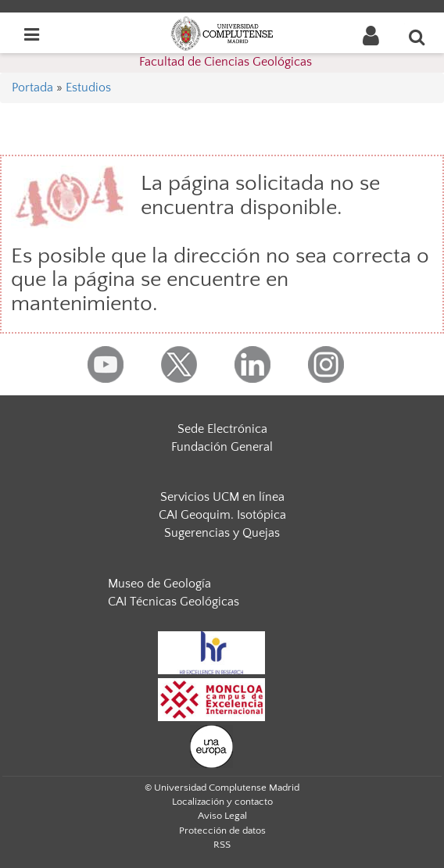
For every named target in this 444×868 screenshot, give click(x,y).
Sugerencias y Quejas (222, 533)
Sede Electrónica (222, 429)
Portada (32, 88)
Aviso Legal (222, 816)
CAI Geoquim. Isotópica (222, 515)
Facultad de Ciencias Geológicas (226, 62)
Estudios (88, 88)
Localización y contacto (222, 802)
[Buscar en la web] (417, 37)
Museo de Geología (159, 584)
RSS (222, 845)
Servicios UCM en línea (222, 497)
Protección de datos (222, 830)
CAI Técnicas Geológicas (174, 602)
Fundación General (222, 447)
